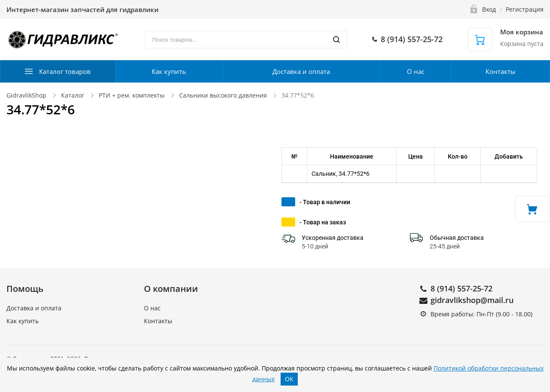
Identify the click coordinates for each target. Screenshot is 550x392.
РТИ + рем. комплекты (132, 95)
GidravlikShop (26, 95)
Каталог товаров (65, 71)
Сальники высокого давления (223, 95)
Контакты (501, 71)
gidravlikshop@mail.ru (472, 300)
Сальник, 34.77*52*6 (341, 174)
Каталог (73, 95)
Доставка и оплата (301, 71)
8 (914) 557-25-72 (461, 288)
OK (289, 379)
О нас (416, 71)
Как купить (169, 71)
